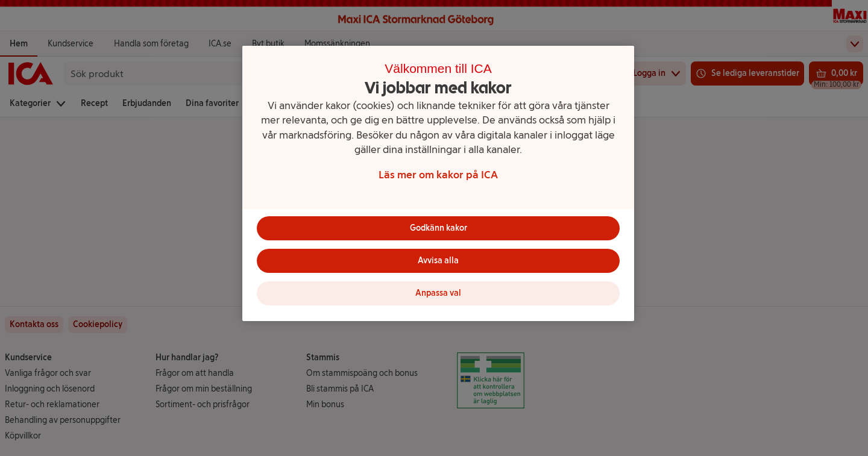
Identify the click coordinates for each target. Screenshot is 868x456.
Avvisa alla (438, 261)
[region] (438, 183)
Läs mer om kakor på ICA (438, 174)
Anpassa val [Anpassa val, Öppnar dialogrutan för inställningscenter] (438, 293)
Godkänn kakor (439, 228)
